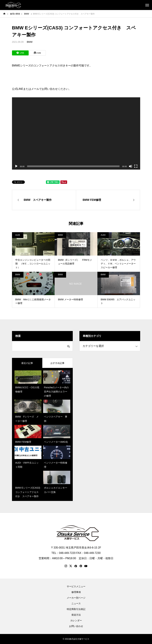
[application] (76, 133)
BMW (30, 42)
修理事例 (76, 592)
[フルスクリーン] (136, 166)
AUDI (18, 235)
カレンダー (76, 620)
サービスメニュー (76, 586)
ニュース (76, 603)
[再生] (16, 166)
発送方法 (76, 615)
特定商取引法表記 (76, 609)
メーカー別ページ (76, 598)
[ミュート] (131, 166)
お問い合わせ (76, 626)
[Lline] (20, 53)
